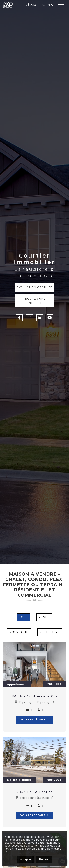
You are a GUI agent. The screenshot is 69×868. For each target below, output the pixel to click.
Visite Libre (50, 632)
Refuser (44, 859)
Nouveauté (19, 632)
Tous (23, 617)
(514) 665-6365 (40, 5)
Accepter (26, 859)
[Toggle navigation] (61, 5)
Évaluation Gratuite (34, 287)
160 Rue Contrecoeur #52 (35, 696)
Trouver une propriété (34, 301)
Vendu (44, 617)
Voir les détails (34, 720)
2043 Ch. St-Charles (35, 792)
